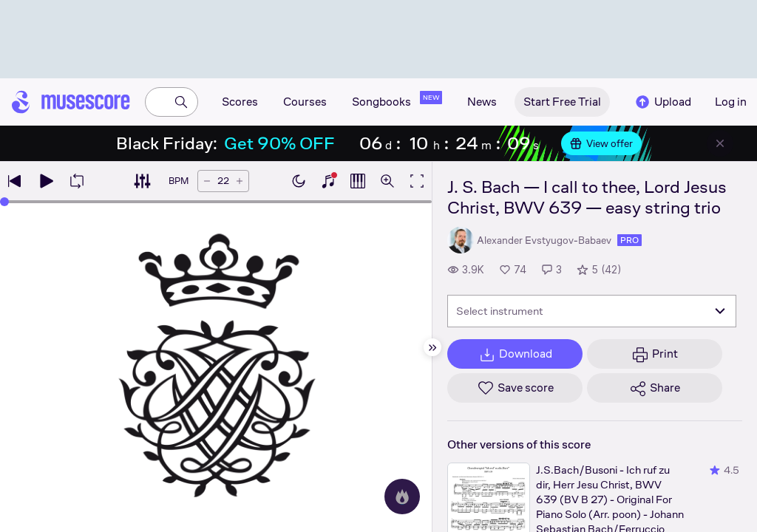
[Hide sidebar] (432, 347)
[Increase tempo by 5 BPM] (240, 181)
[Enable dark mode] (299, 181)
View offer (601, 143)
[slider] (4, 202)
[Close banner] (720, 143)
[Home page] (71, 102)
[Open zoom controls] (387, 181)
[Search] (181, 102)
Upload (662, 102)
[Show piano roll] (358, 181)
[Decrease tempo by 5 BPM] (207, 181)
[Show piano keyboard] (328, 181)
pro (629, 240)
